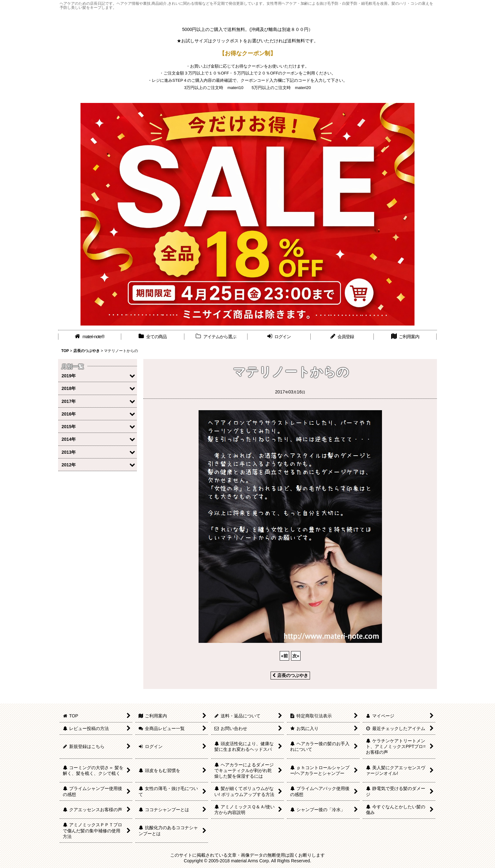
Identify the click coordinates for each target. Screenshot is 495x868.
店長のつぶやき (290, 675)
